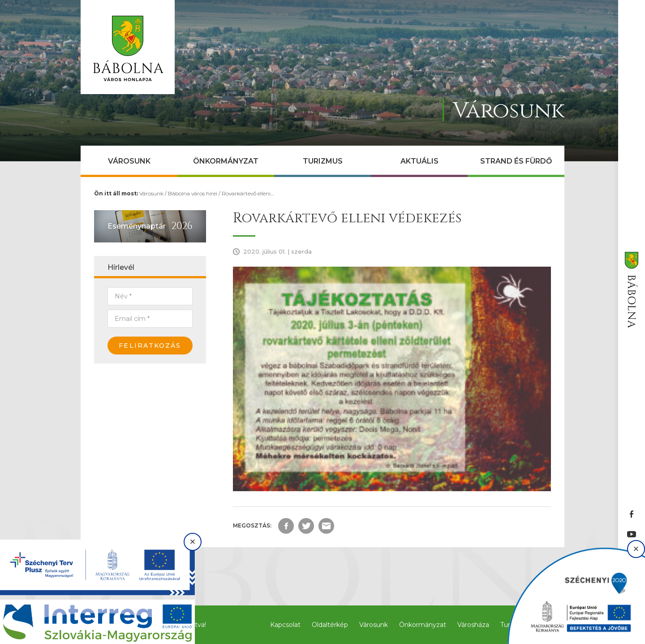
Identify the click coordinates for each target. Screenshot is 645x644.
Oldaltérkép (330, 625)
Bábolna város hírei (193, 193)
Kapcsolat (285, 625)
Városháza (473, 625)
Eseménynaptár (137, 226)
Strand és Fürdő (516, 161)
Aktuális (419, 161)
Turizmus (323, 161)
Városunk (129, 161)
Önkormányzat (226, 161)
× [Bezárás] (193, 542)
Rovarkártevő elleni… (248, 193)
